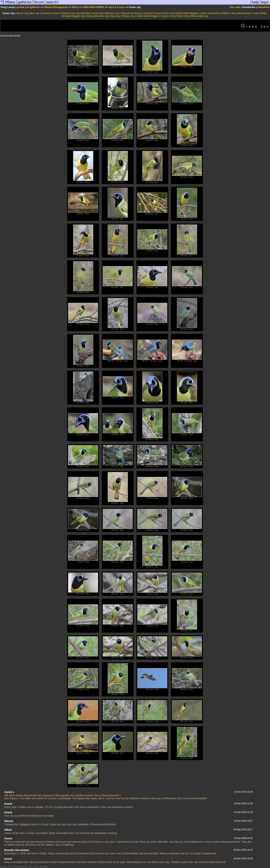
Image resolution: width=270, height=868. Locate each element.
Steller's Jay (228, 13)
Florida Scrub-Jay (70, 13)
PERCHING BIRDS (93, 7)
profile (21, 7)
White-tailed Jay (199, 16)
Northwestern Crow (248, 13)
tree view (235, 7)
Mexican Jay (112, 13)
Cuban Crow (167, 16)
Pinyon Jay (128, 16)
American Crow (50, 13)
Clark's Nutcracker (210, 13)
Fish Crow (169, 13)
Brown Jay (22, 13)
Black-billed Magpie (187, 13)
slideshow (264, 7)
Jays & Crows (116, 7)
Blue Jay (35, 13)
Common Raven (152, 13)
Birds (75, 7)
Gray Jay (115, 16)
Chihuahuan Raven (131, 13)
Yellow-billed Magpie (147, 16)
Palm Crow (182, 16)
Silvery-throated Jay (97, 16)
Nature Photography (56, 7)
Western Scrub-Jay (92, 13)
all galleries (33, 7)
